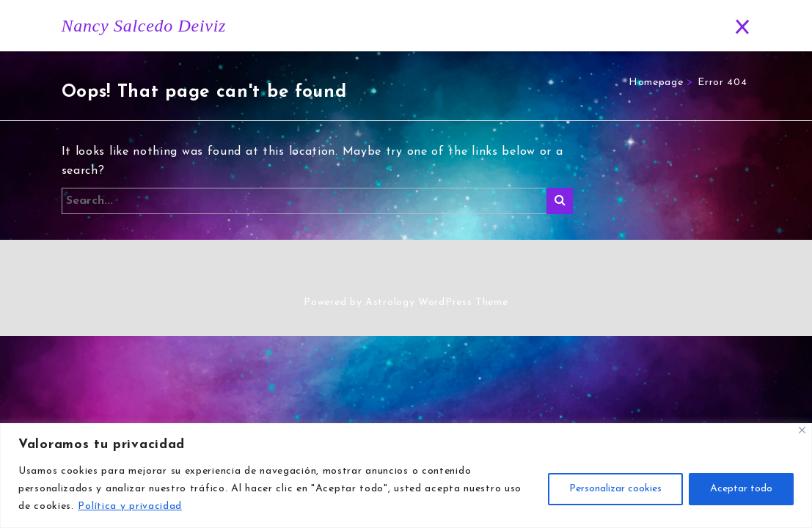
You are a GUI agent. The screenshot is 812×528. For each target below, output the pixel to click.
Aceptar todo (741, 489)
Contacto (676, 26)
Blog (519, 26)
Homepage (656, 82)
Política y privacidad (130, 506)
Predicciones (595, 26)
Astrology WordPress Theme (437, 302)
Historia (372, 26)
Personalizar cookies (615, 489)
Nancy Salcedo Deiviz (144, 26)
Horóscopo (447, 26)
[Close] (802, 430)
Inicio (311, 26)
